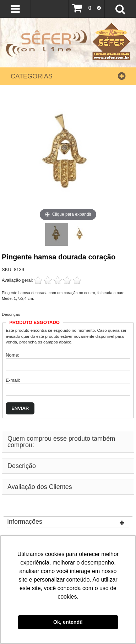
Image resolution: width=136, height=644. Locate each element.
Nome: (12, 355)
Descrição (11, 314)
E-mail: (13, 380)
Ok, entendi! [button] (68, 622)
